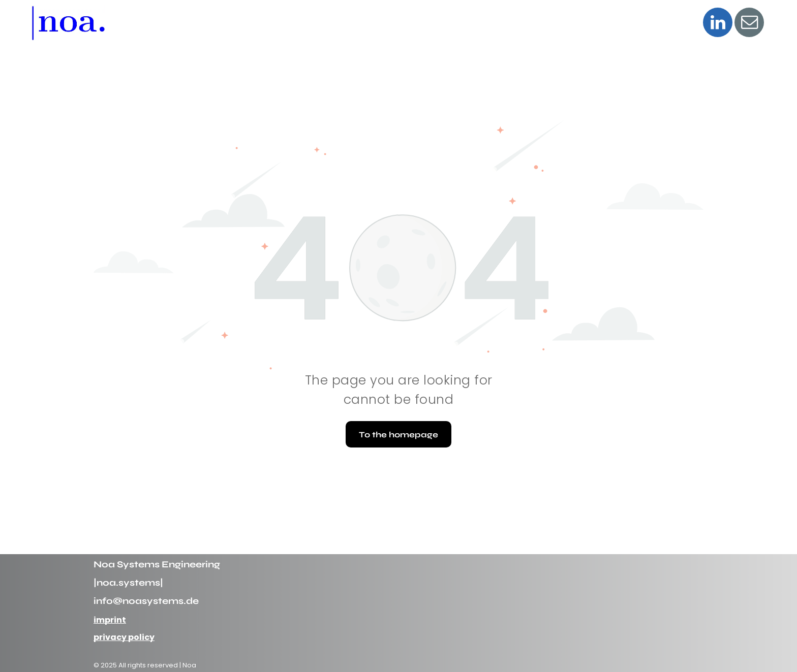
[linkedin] (718, 24)
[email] (749, 24)
